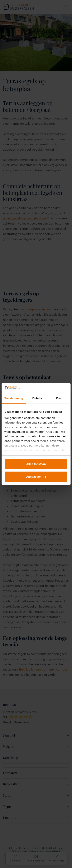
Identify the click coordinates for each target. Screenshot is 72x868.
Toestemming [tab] (14, 398)
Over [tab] (59, 398)
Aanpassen (36, 477)
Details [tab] (37, 398)
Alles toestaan (36, 464)
